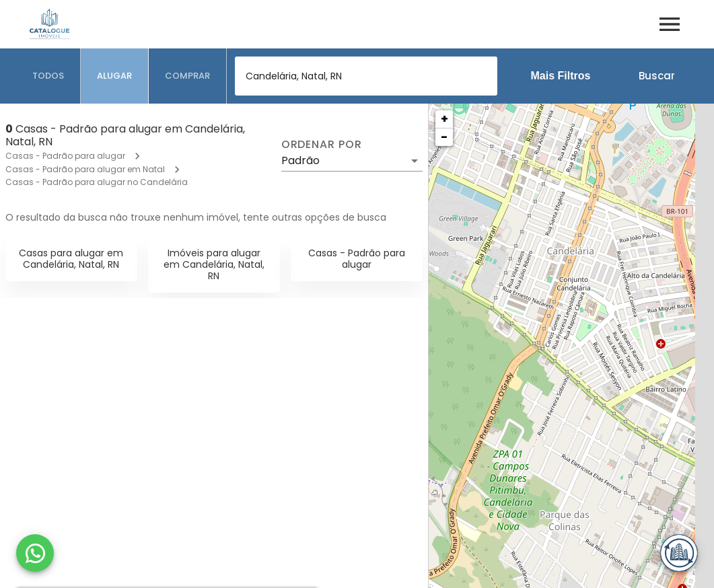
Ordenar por (322, 145)
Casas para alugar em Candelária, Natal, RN (71, 259)
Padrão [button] (300, 160)
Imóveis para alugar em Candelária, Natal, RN (214, 264)
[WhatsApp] (35, 553)
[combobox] (366, 76)
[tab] (48, 76)
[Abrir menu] (670, 24)
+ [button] (444, 119)
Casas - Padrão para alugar (65, 156)
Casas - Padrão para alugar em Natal (85, 169)
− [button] (444, 137)
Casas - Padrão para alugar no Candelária (97, 182)
